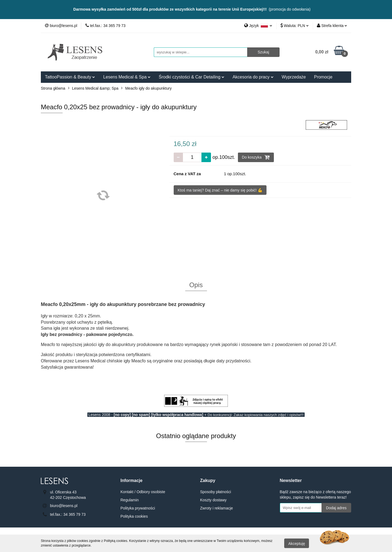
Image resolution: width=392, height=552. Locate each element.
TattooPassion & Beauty (70, 77)
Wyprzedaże (294, 77)
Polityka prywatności (138, 508)
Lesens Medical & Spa (127, 77)
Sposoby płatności (216, 492)
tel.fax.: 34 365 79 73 (68, 514)
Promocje (323, 77)
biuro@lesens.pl (64, 506)
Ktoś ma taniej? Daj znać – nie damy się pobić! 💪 (220, 190)
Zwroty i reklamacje (217, 508)
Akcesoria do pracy (253, 77)
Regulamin (130, 500)
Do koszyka (256, 157)
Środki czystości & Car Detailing (192, 77)
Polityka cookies (134, 516)
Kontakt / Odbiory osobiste (143, 492)
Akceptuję (297, 543)
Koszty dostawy (213, 500)
